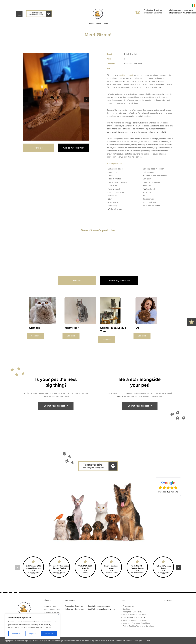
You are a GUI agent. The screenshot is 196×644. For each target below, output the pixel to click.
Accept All (49, 634)
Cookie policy (129, 609)
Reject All (33, 634)
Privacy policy (128, 606)
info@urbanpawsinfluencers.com (182, 13)
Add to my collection (74, 148)
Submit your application (56, 406)
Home (90, 24)
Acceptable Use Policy (132, 612)
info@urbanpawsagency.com (181, 10)
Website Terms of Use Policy (135, 615)
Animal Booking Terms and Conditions (139, 626)
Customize (16, 634)
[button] (168, 487)
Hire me (39, 148)
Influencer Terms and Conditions (136, 623)
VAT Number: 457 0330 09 (134, 617)
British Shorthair (127, 75)
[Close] (58, 615)
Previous (26, 99)
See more (35, 336)
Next (87, 99)
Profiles (98, 24)
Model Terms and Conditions (135, 620)
